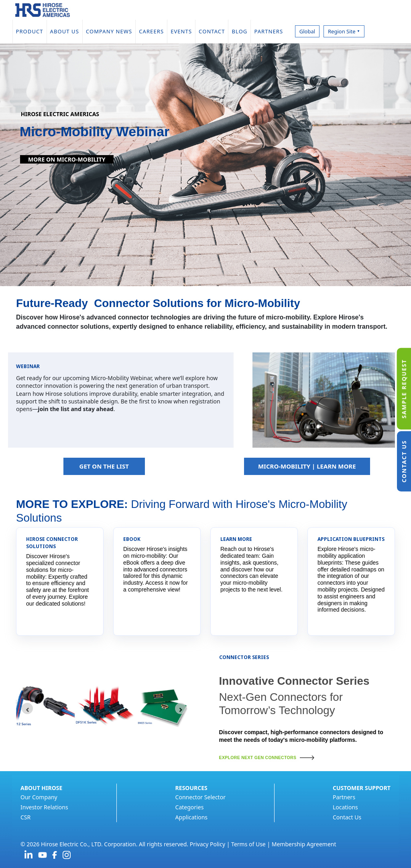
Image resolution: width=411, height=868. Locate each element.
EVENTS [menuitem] (181, 31)
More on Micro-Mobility (67, 159)
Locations (345, 807)
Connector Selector (200, 797)
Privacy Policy (208, 844)
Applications (191, 817)
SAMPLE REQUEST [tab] (404, 389)
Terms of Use (248, 844)
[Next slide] (181, 708)
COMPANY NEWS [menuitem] (109, 31)
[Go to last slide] (27, 708)
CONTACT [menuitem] (212, 31)
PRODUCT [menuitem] (30, 31)
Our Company (39, 797)
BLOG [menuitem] (239, 31)
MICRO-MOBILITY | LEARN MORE (307, 466)
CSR (25, 817)
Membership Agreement (304, 844)
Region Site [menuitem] (344, 31)
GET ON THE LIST (104, 466)
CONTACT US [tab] (404, 461)
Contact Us (347, 817)
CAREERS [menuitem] (151, 31)
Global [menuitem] (307, 31)
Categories (190, 807)
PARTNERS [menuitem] (272, 31)
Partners (344, 797)
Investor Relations (44, 807)
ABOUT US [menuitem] (65, 31)
